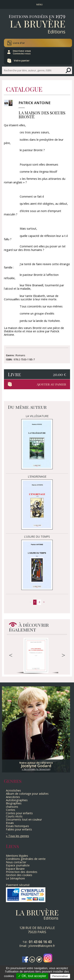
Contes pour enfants (19, 813)
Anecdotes (13, 797)
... (7, 833)
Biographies (14, 803)
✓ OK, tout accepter (32, 976)
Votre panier (22, 60)
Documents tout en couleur (24, 819)
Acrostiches (13, 790)
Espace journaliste (18, 865)
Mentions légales (17, 856)
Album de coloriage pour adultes (27, 794)
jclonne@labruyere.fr (42, 946)
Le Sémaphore (15, 878)
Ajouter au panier (51, 384)
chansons (12, 807)
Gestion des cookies (19, 875)
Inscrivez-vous (22, 52)
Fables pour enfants (19, 829)
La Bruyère (38, 24)
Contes (11, 810)
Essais (10, 823)
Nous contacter (16, 862)
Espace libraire (15, 869)
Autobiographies (17, 800)
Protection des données (22, 872)
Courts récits (14, 816)
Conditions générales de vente (26, 859)
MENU (39, 4)
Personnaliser (60, 976)
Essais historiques (17, 826)
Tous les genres (19, 836)
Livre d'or (19, 43)
